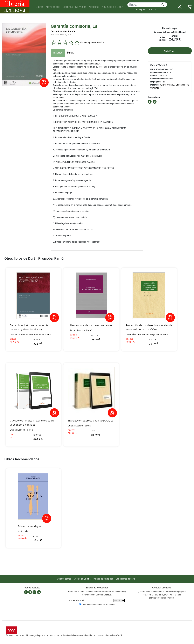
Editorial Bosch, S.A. (61, 35)
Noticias (94, 7)
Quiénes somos (64, 579)
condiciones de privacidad (103, 605)
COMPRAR (170, 51)
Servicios (81, 7)
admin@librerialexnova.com (162, 598)
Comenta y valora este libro (93, 42)
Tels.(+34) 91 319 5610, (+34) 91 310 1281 (162, 595)
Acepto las (98, 605)
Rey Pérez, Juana (42, 334)
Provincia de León (112, 7)
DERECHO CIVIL (167, 85)
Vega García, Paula (159, 334)
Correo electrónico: (78, 600)
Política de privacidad (103, 579)
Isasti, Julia (23, 531)
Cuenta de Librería (82, 579)
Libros (40, 7)
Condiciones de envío (126, 579)
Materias (68, 7)
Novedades (53, 7)
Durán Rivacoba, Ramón (63, 32)
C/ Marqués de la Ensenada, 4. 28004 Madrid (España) (162, 592)
